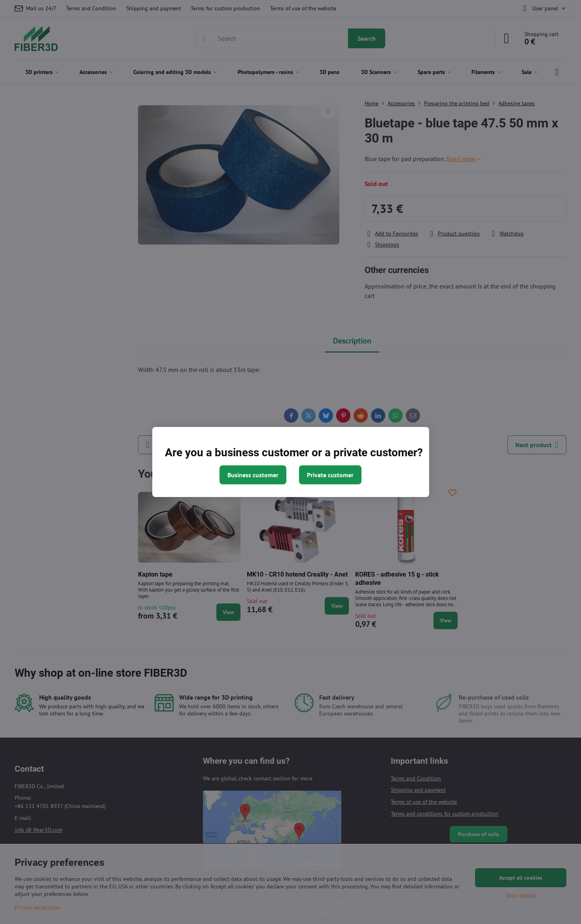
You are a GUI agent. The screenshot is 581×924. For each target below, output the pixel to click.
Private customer (330, 475)
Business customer (253, 475)
